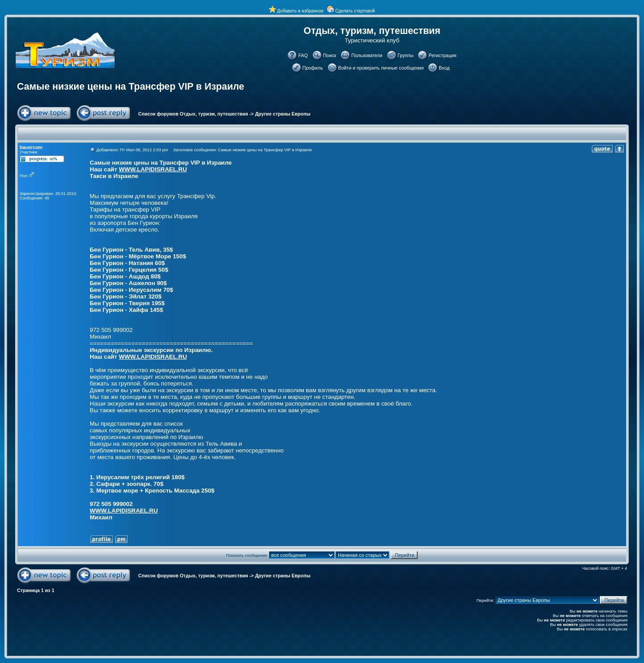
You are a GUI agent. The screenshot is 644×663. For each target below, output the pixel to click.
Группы (406, 55)
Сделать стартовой (355, 11)
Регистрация (442, 55)
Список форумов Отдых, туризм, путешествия (193, 114)
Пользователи (367, 55)
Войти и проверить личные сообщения (381, 68)
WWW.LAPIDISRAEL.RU (153, 169)
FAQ (303, 55)
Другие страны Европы (283, 114)
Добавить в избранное (300, 11)
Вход (444, 68)
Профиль (313, 68)
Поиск (330, 55)
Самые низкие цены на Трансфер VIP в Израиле (131, 87)
